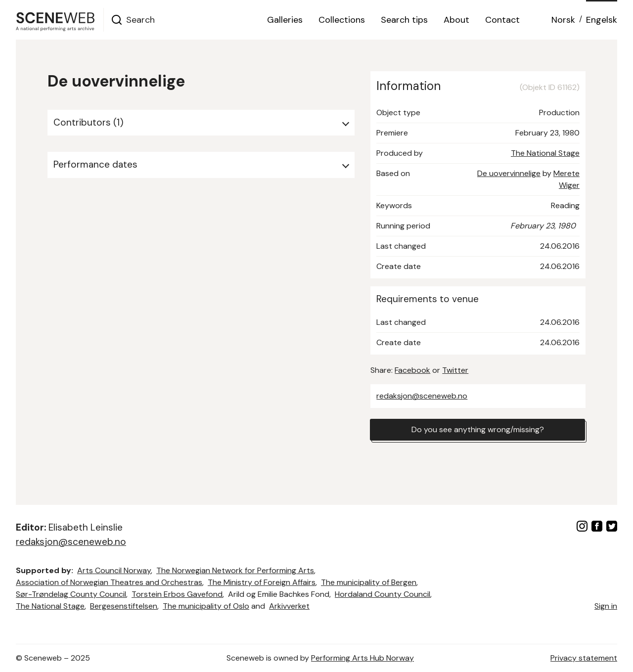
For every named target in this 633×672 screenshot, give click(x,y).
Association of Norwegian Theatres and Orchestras (109, 582)
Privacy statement (584, 658)
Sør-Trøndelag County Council (71, 594)
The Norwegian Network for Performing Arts (235, 570)
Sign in (606, 606)
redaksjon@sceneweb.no (422, 396)
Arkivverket (289, 606)
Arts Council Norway (114, 570)
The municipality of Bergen (369, 582)
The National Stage (545, 153)
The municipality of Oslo (206, 606)
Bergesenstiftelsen (124, 606)
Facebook (412, 370)
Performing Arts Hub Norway (362, 658)
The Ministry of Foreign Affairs (262, 582)
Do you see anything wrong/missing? (478, 429)
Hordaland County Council (383, 594)
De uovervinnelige (509, 173)
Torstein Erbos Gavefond (177, 594)
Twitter (455, 370)
